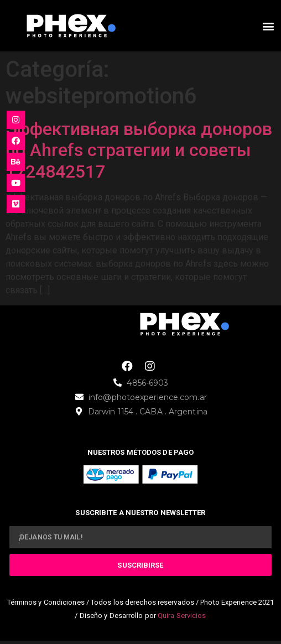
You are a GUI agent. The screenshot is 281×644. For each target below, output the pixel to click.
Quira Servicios (182, 616)
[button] (268, 26)
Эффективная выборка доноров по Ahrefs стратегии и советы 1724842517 (139, 150)
